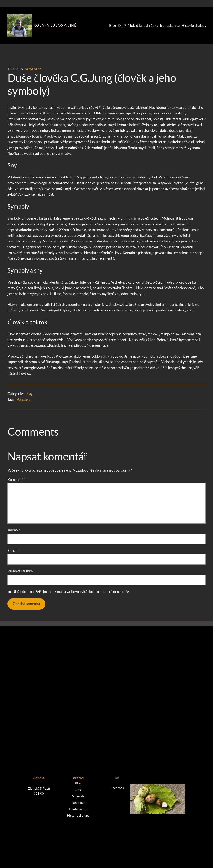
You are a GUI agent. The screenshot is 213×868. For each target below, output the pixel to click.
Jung (27, 400)
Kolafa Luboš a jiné (55, 25)
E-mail (13, 550)
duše (20, 400)
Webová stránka (20, 571)
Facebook (117, 787)
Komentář (16, 480)
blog (30, 394)
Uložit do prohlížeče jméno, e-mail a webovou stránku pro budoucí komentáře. (71, 592)
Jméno (14, 530)
